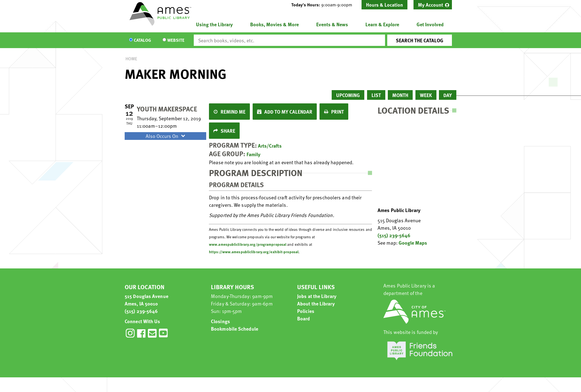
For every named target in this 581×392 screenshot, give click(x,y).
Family (253, 154)
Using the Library (214, 24)
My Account (430, 5)
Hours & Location (384, 5)
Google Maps (413, 243)
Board (304, 318)
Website (176, 40)
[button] (324, 5)
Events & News (332, 24)
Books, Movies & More (274, 24)
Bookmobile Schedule (235, 329)
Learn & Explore (382, 24)
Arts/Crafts (270, 146)
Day (448, 95)
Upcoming (348, 95)
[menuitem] (433, 5)
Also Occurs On (166, 136)
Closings (220, 321)
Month (400, 95)
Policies (306, 311)
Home (131, 59)
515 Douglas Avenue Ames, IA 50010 (146, 300)
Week (426, 95)
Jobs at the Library (317, 296)
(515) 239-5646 (394, 235)
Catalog (142, 40)
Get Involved (430, 24)
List (376, 95)
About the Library (316, 303)
